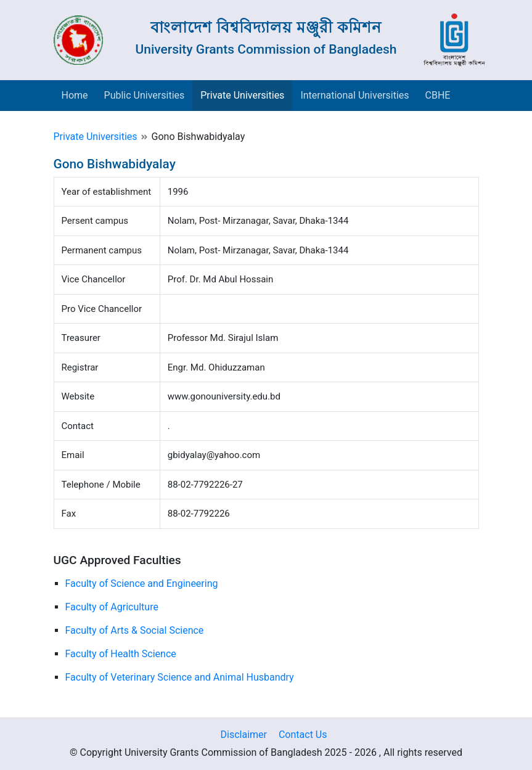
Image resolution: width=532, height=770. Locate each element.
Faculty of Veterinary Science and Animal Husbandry (180, 677)
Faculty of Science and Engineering (142, 584)
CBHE (438, 95)
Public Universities (145, 95)
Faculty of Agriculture (112, 607)
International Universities (354, 95)
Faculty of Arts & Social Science (135, 630)
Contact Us (303, 735)
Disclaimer (244, 735)
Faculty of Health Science (121, 654)
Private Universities (242, 95)
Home (75, 95)
